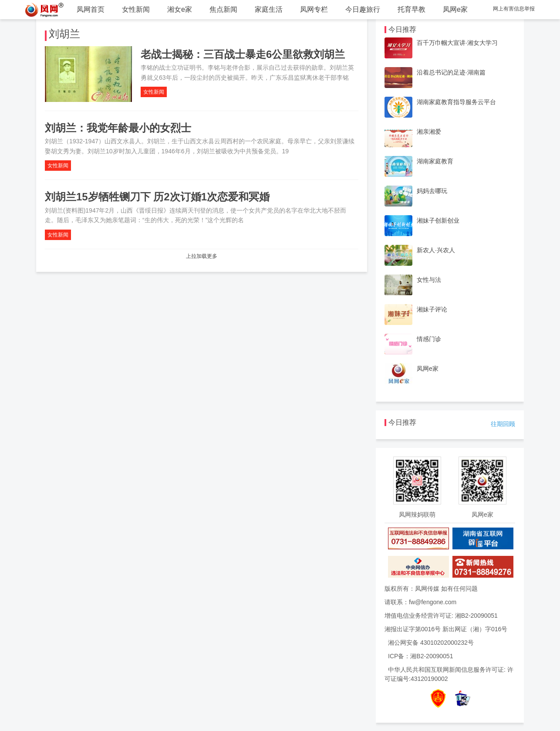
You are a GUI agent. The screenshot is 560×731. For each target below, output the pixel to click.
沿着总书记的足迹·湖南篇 (451, 72)
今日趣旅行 (363, 9)
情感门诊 (429, 339)
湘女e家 (180, 9)
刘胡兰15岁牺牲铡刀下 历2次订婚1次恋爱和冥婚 (157, 197)
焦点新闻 (223, 9)
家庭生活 (269, 9)
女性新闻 (136, 9)
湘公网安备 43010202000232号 (431, 643)
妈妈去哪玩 (432, 191)
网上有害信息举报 (514, 9)
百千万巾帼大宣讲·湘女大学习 (457, 43)
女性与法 (429, 280)
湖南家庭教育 (435, 161)
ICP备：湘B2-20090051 (420, 656)
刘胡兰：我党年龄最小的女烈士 (118, 128)
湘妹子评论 (432, 309)
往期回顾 (503, 424)
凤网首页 (91, 9)
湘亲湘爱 (429, 132)
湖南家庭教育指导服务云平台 (456, 102)
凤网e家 (455, 9)
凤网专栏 (314, 9)
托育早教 (412, 9)
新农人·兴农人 (436, 250)
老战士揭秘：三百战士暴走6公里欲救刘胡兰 (243, 54)
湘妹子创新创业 (438, 220)
